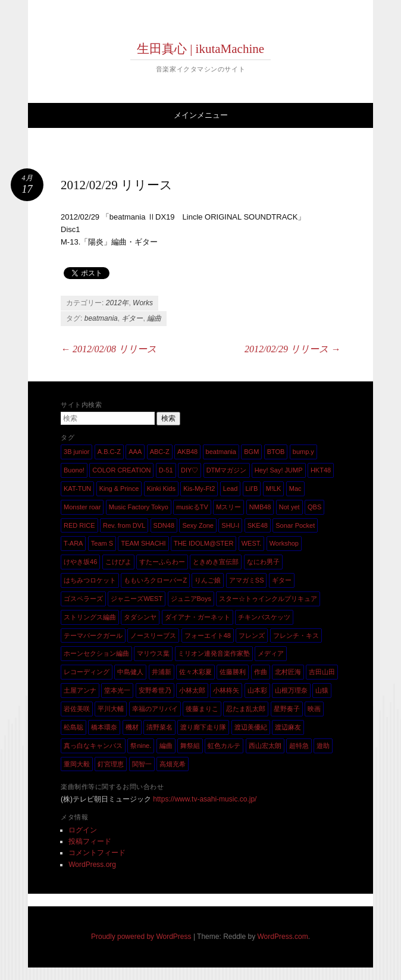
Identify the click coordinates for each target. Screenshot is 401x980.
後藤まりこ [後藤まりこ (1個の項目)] (202, 709)
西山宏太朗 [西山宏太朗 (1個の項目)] (265, 746)
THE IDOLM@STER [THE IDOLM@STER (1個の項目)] (203, 543)
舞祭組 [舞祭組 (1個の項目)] (190, 746)
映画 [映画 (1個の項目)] (314, 709)
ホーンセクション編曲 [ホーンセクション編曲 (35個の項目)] (96, 653)
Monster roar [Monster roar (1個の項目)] (82, 507)
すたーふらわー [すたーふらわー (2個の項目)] (162, 562)
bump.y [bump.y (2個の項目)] (303, 452)
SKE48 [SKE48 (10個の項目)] (258, 525)
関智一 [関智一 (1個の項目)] (142, 764)
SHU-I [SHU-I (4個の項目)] (230, 525)
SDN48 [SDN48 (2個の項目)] (164, 525)
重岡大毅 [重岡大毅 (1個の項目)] (77, 764)
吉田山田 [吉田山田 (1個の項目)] (322, 672)
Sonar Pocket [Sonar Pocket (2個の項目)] (295, 525)
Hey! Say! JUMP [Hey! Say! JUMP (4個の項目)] (279, 470)
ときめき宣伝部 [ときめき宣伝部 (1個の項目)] (216, 562)
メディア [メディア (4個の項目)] (271, 653)
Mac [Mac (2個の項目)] (295, 489)
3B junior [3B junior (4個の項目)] (76, 452)
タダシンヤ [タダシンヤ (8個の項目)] (140, 617)
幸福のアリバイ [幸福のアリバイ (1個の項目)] (155, 709)
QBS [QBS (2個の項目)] (314, 507)
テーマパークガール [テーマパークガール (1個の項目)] (93, 635)
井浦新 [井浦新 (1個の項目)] (162, 672)
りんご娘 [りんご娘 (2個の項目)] (208, 580)
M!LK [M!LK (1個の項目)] (274, 489)
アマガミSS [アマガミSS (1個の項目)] (247, 580)
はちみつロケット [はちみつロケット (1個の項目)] (90, 580)
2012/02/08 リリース (109, 349)
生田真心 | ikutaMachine (200, 49)
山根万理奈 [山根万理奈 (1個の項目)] (291, 690)
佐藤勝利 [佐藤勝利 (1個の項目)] (233, 672)
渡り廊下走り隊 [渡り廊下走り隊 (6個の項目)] (203, 727)
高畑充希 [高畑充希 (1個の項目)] (173, 764)
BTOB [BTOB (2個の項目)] (276, 452)
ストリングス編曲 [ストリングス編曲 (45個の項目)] (90, 617)
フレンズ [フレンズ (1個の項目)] (252, 635)
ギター (132, 318)
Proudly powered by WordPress (141, 937)
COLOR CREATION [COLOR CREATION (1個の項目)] (121, 470)
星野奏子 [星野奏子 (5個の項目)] (287, 709)
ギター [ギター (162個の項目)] (282, 580)
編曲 (154, 318)
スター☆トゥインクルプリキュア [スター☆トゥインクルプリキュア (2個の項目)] (268, 599)
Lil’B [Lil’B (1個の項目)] (252, 489)
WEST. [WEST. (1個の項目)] (252, 543)
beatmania (101, 318)
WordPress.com (283, 937)
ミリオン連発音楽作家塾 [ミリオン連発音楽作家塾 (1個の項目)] (214, 653)
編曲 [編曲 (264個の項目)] (166, 746)
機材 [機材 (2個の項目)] (132, 727)
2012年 (118, 303)
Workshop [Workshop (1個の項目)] (284, 543)
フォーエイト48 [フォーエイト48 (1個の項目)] (208, 635)
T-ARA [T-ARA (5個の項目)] (73, 543)
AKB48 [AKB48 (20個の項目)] (187, 452)
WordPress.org (92, 865)
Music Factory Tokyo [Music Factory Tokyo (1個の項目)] (139, 507)
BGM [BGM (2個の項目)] (251, 452)
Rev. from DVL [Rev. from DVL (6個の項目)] (124, 525)
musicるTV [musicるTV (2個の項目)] (192, 507)
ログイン (83, 830)
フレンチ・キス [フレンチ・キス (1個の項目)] (296, 635)
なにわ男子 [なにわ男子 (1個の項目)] (263, 562)
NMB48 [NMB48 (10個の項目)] (260, 507)
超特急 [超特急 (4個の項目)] (299, 746)
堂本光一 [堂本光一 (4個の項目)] (117, 690)
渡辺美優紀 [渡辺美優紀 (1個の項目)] (251, 727)
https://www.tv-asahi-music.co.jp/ (205, 799)
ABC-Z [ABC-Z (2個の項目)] (160, 452)
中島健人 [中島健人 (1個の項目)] (130, 672)
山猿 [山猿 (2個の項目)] (322, 690)
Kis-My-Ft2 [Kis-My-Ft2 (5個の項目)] (199, 489)
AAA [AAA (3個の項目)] (135, 452)
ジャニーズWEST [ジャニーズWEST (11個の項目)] (137, 599)
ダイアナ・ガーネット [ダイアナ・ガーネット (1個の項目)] (198, 617)
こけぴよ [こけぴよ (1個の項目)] (118, 562)
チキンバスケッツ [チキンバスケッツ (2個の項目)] (264, 617)
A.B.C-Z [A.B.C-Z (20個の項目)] (109, 452)
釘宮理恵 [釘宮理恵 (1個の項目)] (111, 764)
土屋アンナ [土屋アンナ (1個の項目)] (80, 690)
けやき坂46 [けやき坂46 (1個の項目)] (80, 562)
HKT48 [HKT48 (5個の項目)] (321, 470)
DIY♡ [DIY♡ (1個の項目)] (189, 470)
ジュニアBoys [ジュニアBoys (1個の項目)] (191, 599)
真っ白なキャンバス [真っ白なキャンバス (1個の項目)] (93, 746)
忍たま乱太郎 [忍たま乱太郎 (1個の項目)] (246, 709)
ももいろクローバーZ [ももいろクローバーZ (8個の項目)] (155, 580)
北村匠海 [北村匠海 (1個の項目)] (288, 672)
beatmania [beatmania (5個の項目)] (221, 452)
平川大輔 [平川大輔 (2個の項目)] (111, 709)
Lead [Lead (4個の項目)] (230, 489)
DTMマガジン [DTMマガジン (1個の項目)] (227, 470)
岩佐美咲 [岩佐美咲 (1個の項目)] (77, 709)
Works (143, 303)
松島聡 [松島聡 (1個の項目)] (73, 727)
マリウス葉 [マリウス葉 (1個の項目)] (153, 653)
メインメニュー (201, 115)
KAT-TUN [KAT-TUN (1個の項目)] (77, 489)
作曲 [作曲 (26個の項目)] (261, 672)
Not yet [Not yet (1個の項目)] (289, 507)
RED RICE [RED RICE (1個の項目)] (79, 525)
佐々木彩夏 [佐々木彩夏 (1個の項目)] (195, 672)
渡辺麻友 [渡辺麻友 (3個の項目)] (288, 727)
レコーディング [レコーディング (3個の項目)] (87, 672)
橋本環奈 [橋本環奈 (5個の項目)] (104, 727)
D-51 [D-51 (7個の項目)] (166, 470)
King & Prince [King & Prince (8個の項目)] (119, 489)
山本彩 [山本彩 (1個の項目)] (257, 690)
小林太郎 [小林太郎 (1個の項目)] (192, 690)
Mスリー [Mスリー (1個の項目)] (228, 507)
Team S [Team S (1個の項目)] (102, 543)
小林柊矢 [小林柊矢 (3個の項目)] (226, 690)
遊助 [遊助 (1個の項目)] (323, 746)
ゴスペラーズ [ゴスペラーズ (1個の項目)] (83, 599)
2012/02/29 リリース (292, 349)
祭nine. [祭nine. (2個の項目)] (141, 746)
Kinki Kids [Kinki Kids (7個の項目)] (161, 489)
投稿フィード (90, 841)
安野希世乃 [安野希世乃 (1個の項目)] (155, 690)
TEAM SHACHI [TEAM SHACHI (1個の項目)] (143, 543)
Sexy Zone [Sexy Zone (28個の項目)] (198, 525)
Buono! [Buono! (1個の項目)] (74, 470)
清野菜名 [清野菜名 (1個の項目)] (159, 727)
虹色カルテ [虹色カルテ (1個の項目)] (224, 746)
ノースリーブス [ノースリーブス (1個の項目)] (153, 635)
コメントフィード (97, 853)
